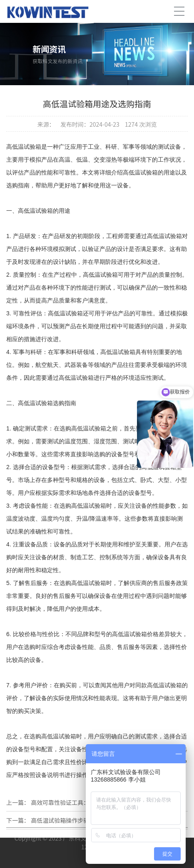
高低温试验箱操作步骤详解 (66, 820)
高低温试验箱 (35, 403)
